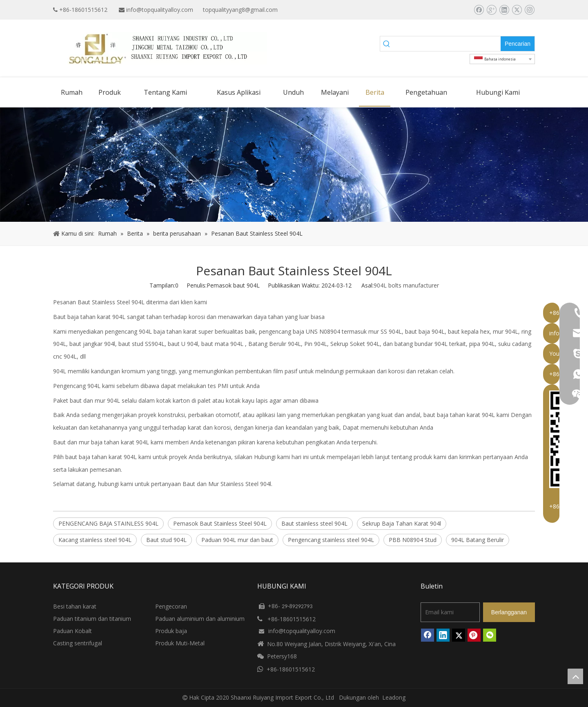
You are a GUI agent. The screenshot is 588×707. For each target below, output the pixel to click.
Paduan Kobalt (72, 631)
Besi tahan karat (75, 606)
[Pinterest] (474, 635)
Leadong (394, 697)
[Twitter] (517, 10)
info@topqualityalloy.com (160, 10)
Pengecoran (171, 606)
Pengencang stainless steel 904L (331, 540)
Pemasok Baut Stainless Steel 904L (220, 523)
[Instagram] (529, 10)
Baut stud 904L (166, 540)
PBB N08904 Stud (413, 540)
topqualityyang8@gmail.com (240, 10)
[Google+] (491, 10)
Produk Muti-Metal (180, 643)
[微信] (490, 635)
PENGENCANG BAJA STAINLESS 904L (108, 523)
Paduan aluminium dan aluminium (200, 619)
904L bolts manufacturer (406, 285)
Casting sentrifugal (78, 643)
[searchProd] (447, 44)
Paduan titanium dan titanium (92, 619)
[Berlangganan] (509, 612)
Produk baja (171, 631)
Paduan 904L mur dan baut (237, 540)
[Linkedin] (504, 10)
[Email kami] (450, 612)
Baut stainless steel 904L (314, 523)
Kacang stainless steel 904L (95, 540)
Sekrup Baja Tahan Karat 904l (402, 523)
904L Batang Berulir (478, 540)
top (575, 676)
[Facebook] (479, 10)
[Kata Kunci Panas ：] (518, 44)
